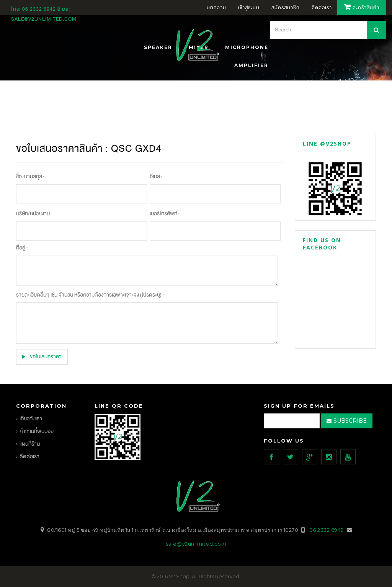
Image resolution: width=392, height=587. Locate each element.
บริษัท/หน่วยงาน (33, 214)
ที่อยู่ (22, 248)
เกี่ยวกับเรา (31, 419)
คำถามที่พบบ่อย (37, 431)
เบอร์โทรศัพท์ (165, 214)
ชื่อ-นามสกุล (30, 176)
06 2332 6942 (40, 9)
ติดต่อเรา (29, 457)
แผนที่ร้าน (30, 444)
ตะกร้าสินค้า (362, 8)
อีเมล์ (156, 176)
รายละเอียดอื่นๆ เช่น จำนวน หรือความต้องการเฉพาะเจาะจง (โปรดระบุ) (90, 295)
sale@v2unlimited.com (44, 19)
